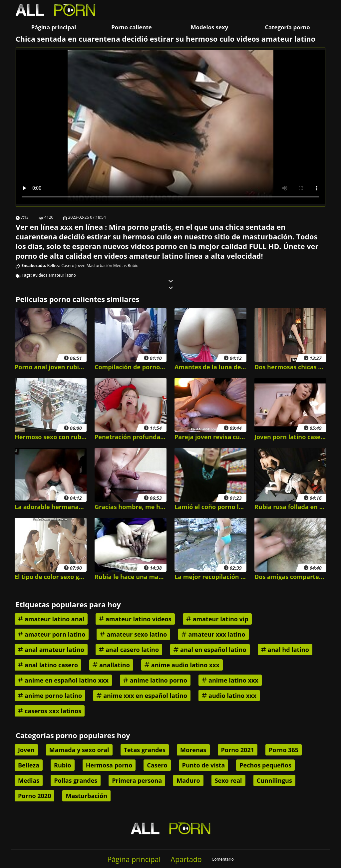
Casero (68, 266)
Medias (120, 266)
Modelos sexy (209, 27)
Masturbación (99, 266)
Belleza (54, 266)
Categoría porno (287, 27)
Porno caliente (131, 27)
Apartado (186, 859)
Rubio (133, 266)
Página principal (54, 27)
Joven (80, 266)
